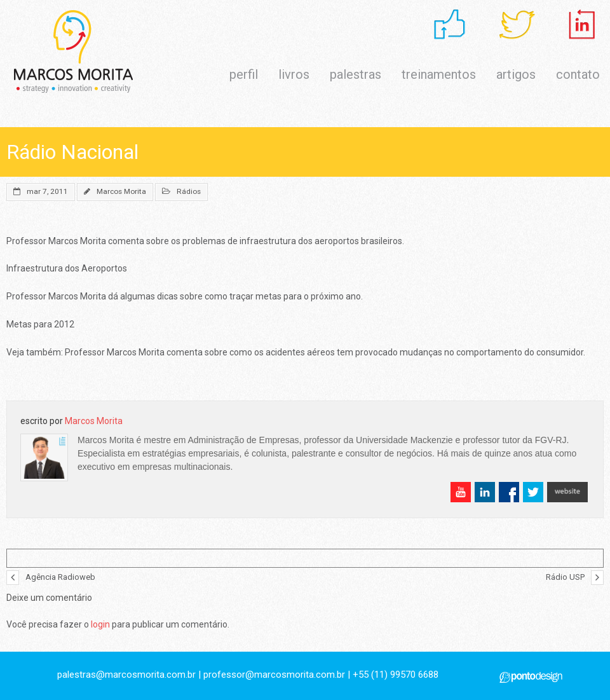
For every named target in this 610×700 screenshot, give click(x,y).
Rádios (189, 191)
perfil (244, 74)
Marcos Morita (121, 191)
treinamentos (439, 74)
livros (294, 74)
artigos (516, 74)
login (100, 624)
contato (578, 74)
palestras (356, 74)
